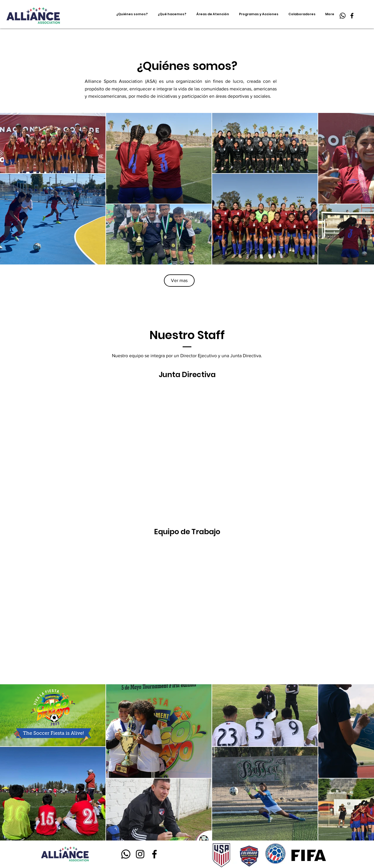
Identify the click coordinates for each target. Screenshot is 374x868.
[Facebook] (352, 16)
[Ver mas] (179, 281)
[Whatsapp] (343, 16)
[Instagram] (140, 854)
